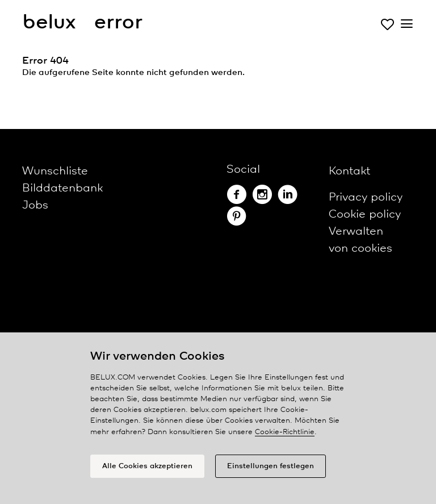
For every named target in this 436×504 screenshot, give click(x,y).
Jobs (35, 205)
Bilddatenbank (62, 188)
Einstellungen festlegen (271, 466)
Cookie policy (365, 214)
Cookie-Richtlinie (285, 432)
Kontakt (349, 171)
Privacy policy (366, 197)
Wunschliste (55, 171)
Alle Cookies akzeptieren (147, 466)
